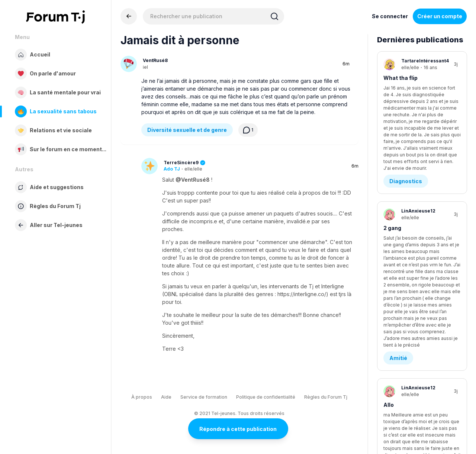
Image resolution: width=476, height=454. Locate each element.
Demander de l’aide (409, 340)
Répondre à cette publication (238, 429)
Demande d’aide (411, 378)
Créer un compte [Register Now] (440, 16)
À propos (142, 397)
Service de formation (204, 397)
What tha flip (401, 78)
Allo (389, 248)
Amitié (398, 201)
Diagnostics (406, 116)
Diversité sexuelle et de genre (187, 130)
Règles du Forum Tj (326, 397)
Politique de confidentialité (266, 397)
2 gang (392, 163)
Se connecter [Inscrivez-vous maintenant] (390, 16)
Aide (166, 397)
